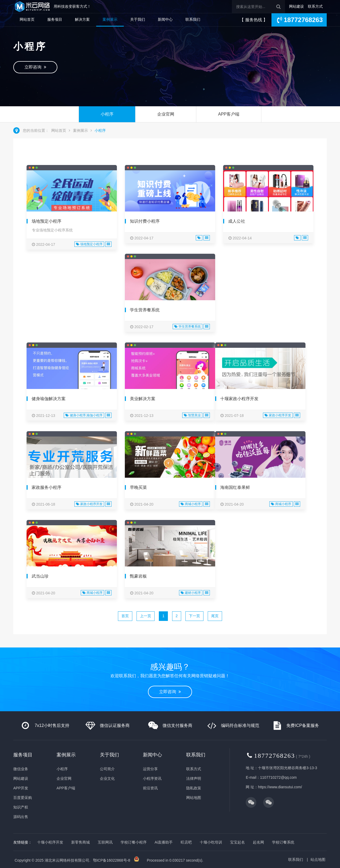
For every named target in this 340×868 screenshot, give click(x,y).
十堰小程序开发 (50, 842)
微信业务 (21, 769)
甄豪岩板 (138, 576)
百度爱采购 (23, 798)
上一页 (146, 616)
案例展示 (110, 19)
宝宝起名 (237, 842)
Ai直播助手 (164, 842)
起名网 (258, 842)
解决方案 (82, 19)
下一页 (194, 616)
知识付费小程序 (145, 221)
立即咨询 (35, 67)
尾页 (215, 616)
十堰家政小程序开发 (239, 399)
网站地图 (194, 798)
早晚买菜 (138, 487)
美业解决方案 (143, 399)
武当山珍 (40, 576)
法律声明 (194, 778)
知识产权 (21, 807)
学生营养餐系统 (145, 310)
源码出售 (21, 817)
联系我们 (193, 19)
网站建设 (296, 6)
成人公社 (237, 221)
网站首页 (27, 19)
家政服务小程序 (46, 487)
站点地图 (318, 859)
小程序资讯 (152, 778)
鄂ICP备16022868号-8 (112, 860)
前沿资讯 (150, 788)
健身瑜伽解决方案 (49, 399)
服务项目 (55, 19)
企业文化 (107, 778)
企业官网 (166, 114)
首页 (125, 616)
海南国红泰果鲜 (235, 487)
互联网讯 (105, 842)
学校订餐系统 (283, 842)
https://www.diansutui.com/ (280, 787)
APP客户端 (229, 114)
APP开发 (21, 788)
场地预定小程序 (46, 221)
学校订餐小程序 (134, 842)
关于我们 (138, 19)
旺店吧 (186, 842)
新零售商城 (80, 842)
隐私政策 (194, 788)
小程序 (107, 114)
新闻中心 (165, 19)
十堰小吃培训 (211, 842)
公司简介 (107, 769)
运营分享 (150, 769)
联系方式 (315, 6)
